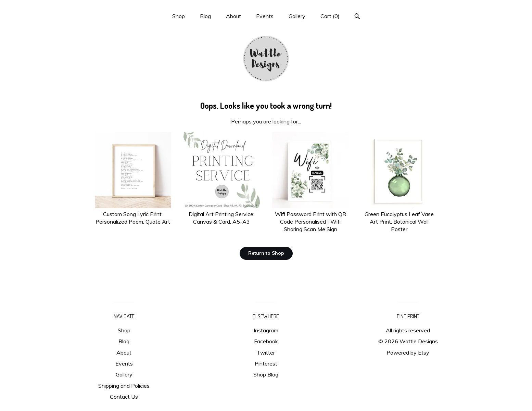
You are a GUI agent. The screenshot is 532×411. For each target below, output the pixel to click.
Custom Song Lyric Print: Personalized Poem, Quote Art (133, 214)
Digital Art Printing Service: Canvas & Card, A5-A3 (222, 214)
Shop (179, 16)
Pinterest (266, 363)
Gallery (297, 16)
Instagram (266, 330)
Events (265, 16)
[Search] (357, 17)
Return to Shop (266, 253)
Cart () (330, 16)
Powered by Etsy (408, 353)
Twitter (266, 353)
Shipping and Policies (124, 386)
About (233, 16)
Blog (205, 16)
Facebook (266, 341)
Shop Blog (266, 374)
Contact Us (124, 397)
